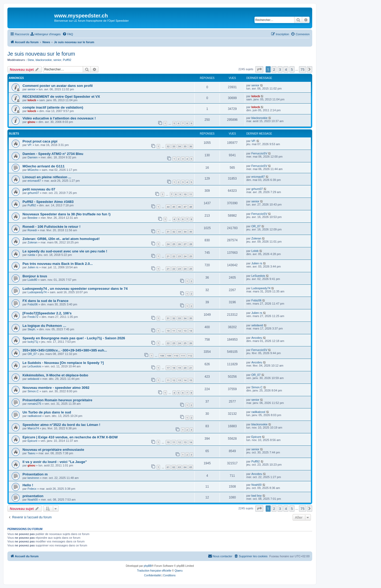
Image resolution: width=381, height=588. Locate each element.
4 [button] (286, 69)
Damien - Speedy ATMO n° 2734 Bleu (53, 154)
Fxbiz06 (33, 304)
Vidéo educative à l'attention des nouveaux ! (59, 118)
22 (174, 256)
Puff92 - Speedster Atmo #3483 (48, 202)
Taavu (31, 453)
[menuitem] (46, 34)
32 (168, 146)
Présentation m (35, 474)
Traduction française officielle (154, 571)
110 (176, 356)
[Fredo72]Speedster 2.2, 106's (47, 313)
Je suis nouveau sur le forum (41, 54)
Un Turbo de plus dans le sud (47, 412)
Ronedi (32, 230)
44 (168, 207)
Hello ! (28, 485)
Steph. (32, 329)
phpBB (148, 566)
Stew (31, 60)
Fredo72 (33, 317)
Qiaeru (179, 571)
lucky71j (33, 342)
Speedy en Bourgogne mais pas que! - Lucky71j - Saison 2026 (74, 338)
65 (191, 467)
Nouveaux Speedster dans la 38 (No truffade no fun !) (67, 214)
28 (191, 244)
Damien (33, 157)
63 (179, 467)
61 (168, 467)
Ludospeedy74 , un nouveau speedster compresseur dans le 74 (75, 289)
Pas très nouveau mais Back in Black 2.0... (58, 264)
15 (191, 380)
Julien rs (33, 267)
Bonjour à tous (35, 276)
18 (174, 368)
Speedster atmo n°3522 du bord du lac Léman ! (61, 425)
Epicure (32, 441)
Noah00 (257, 485)
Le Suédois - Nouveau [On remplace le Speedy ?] (63, 363)
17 (168, 368)
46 (179, 207)
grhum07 (33, 193)
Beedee (33, 218)
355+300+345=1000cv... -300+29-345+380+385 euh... (65, 350)
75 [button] (303, 69)
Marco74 (33, 428)
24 (168, 244)
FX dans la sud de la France (46, 301)
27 (185, 244)
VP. (30, 145)
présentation (33, 496)
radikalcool (35, 416)
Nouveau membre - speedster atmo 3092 (56, 388)
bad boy (257, 496)
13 (185, 331)
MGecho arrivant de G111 (44, 166)
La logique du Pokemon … (44, 326)
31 (168, 232)
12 (179, 331)
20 (185, 368)
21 (168, 256)
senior (57, 60)
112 (190, 356)
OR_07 (256, 226)
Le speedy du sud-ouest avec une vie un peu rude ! (65, 251)
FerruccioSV (259, 153)
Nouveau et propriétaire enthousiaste (53, 450)
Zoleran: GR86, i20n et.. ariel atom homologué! (61, 239)
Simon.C (33, 391)
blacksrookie (44, 60)
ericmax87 (34, 181)
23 (179, 256)
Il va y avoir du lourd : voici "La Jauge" (55, 462)
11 (191, 194)
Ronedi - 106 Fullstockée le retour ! (51, 227)
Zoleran (32, 242)
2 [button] (274, 69)
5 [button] (292, 69)
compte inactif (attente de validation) (53, 107)
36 (191, 146)
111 (183, 356)
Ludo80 (32, 280)
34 (179, 146)
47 (185, 207)
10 (185, 194)
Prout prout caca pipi (40, 141)
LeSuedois (258, 276)
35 (185, 146)
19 (179, 368)
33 (174, 146)
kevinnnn (33, 478)
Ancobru (257, 338)
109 (169, 356)
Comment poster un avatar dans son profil (58, 86)
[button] (259, 69)
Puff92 (67, 60)
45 (174, 207)
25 (174, 244)
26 (179, 244)
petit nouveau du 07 (39, 189)
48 (191, 207)
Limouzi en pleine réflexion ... (47, 177)
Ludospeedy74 (37, 292)
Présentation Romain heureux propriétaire (57, 400)
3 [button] (280, 69)
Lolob (255, 251)
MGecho (33, 170)
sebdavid (257, 325)
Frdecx (32, 489)
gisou (31, 122)
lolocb (32, 100)
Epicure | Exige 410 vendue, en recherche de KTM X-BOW (70, 437)
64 (185, 467)
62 (174, 467)
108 (162, 356)
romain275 (34, 404)
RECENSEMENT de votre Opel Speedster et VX (61, 97)
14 (191, 331)
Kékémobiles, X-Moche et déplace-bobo (55, 375)
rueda (31, 255)
